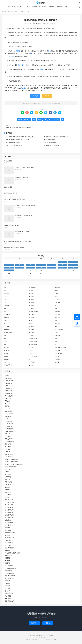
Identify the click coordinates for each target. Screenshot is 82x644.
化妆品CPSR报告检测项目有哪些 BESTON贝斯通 (18, 127)
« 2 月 (5, 277)
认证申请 (32, 314)
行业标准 (6, 353)
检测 (13, 56)
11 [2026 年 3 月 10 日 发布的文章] (20, 268)
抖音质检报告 (9, 545)
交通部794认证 (9, 507)
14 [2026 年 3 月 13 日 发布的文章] (52, 268)
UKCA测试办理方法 (50, 140)
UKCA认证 (8, 492)
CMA (56, 293)
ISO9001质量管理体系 (11, 467)
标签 (31, 350)
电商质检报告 (9, 571)
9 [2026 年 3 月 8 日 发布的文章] (73, 265)
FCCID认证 (8, 447)
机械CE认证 (8, 555)
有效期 (31, 335)
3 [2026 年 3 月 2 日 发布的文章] (9, 265)
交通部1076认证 (10, 500)
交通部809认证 (9, 515)
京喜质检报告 (9, 525)
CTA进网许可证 (9, 442)
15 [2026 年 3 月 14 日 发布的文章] (62, 268)
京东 (56, 296)
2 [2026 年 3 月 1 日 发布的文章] (73, 262)
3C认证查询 (8, 383)
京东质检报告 (9, 523)
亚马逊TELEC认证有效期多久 (52, 146)
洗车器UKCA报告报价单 (51, 143)
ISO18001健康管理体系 (12, 462)
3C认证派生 (8, 386)
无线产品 (6, 326)
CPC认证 (8, 434)
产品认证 (6, 302)
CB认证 (7, 406)
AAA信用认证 (9, 396)
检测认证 (23, 12)
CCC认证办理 (9, 411)
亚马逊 (57, 362)
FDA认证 (8, 452)
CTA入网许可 (36, 7)
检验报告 (32, 296)
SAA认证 (8, 487)
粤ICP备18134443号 (41, 637)
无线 (5, 296)
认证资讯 (8, 588)
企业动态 (8, 528)
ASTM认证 (8, 398)
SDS (34, 119)
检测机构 (6, 305)
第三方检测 (7, 314)
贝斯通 (31, 290)
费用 (5, 308)
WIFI (31, 353)
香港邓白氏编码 (10, 601)
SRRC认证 (15, 7)
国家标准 (58, 314)
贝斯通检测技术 (34, 311)
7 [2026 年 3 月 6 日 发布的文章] (52, 265)
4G (56, 326)
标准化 (57, 341)
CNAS (31, 293)
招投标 (5, 341)
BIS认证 (7, 401)
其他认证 (67, 7)
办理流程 (32, 347)
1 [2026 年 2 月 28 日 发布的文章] (62, 262)
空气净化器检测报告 (11, 576)
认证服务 (32, 332)
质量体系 (58, 350)
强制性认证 (58, 311)
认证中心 (58, 338)
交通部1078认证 (10, 505)
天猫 (5, 299)
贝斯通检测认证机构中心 (41, 3)
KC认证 (7, 472)
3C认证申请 (8, 388)
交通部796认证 (9, 510)
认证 (5, 290)
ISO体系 (44, 7)
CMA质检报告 (9, 429)
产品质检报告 (59, 359)
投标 (56, 332)
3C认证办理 (8, 378)
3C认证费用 (8, 393)
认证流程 (6, 347)
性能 (50, 51)
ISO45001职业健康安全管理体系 (14, 464)
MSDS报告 (21, 65)
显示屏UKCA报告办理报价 (13, 143)
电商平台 (32, 317)
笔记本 (5, 362)
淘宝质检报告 (9, 566)
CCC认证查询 (9, 414)
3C (4, 323)
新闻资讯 (8, 550)
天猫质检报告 (9, 540)
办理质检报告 (33, 338)
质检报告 (51, 7)
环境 (56, 320)
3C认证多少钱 (9, 381)
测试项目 (32, 326)
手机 (56, 308)
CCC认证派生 (9, 416)
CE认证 (57, 299)
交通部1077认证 (10, 502)
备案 (56, 365)
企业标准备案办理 (10, 533)
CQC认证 (8, 436)
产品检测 (32, 302)
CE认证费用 (8, 426)
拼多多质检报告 (10, 548)
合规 (31, 359)
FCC (30, 320)
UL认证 (7, 497)
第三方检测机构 (8, 332)
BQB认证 (8, 404)
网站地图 (51, 636)
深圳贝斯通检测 (8, 365)
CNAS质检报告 (9, 431)
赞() (52, 23)
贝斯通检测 (32, 287)
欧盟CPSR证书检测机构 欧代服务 (41, 20)
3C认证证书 (8, 391)
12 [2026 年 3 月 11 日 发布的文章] (30, 268)
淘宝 (56, 344)
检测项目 (6, 344)
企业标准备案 (59, 329)
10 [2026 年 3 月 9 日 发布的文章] (9, 268)
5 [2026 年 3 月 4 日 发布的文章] (30, 265)
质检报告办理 (59, 353)
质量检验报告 (59, 317)
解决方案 (6, 329)
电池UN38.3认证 (10, 573)
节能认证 (8, 583)
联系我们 (34, 623)
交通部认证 (8, 520)
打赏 (47, 96)
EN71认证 (8, 444)
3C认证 (29, 7)
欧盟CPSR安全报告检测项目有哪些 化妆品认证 (57, 137)
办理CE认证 (33, 362)
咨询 (5, 311)
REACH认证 (8, 482)
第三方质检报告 (10, 578)
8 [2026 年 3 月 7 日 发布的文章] (62, 265)
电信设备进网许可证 (11, 568)
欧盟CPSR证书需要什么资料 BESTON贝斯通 (18, 140)
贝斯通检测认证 (34, 341)
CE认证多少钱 (9, 424)
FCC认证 (6, 356)
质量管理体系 (33, 344)
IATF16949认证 (9, 457)
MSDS (42, 70)
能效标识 (8, 581)
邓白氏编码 (8, 599)
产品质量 (32, 305)
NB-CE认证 (8, 477)
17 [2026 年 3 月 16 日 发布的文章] (9, 270)
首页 (9, 7)
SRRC (31, 323)
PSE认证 (7, 479)
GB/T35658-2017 (10, 454)
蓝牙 (56, 305)
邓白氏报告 (8, 596)
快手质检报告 (9, 543)
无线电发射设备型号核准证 (13, 553)
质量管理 (58, 356)
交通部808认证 (9, 512)
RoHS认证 (8, 485)
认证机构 (58, 302)
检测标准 (6, 359)
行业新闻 (8, 586)
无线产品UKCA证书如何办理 (14, 146)
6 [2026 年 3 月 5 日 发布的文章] (41, 265)
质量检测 (58, 323)
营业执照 (32, 329)
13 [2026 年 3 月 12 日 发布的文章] (41, 268)
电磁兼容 (6, 317)
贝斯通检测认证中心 (61, 347)
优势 (5, 335)
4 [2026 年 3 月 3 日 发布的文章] (20, 265)
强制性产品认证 (34, 356)
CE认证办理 (8, 421)
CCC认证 (22, 7)
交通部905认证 (9, 517)
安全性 (23, 88)
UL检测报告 (8, 495)
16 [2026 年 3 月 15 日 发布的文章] (73, 268)
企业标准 (32, 308)
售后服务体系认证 (10, 538)
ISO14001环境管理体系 (12, 459)
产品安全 (32, 365)
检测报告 (59, 7)
